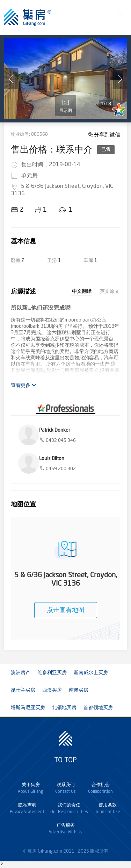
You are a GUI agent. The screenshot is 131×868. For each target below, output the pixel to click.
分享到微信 (107, 135)
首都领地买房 (98, 708)
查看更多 (24, 385)
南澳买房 (79, 690)
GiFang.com (50, 851)
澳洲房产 (21, 673)
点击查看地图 (66, 610)
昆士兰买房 (23, 690)
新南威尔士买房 (91, 673)
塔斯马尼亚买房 (28, 708)
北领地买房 (64, 708)
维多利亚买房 (52, 673)
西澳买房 (52, 690)
